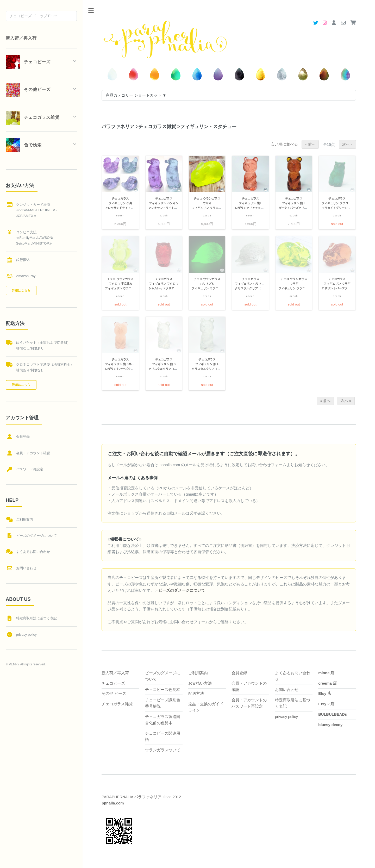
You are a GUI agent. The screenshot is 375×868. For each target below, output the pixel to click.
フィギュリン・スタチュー (207, 126)
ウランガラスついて (163, 750)
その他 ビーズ (114, 694)
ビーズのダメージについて (36, 536)
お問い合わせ (287, 690)
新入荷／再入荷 (115, 673)
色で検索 (24, 145)
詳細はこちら (21, 290)
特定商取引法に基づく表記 (36, 618)
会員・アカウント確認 (33, 453)
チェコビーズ (113, 683)
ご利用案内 (198, 673)
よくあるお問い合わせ (33, 552)
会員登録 (239, 673)
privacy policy (286, 717)
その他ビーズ (28, 90)
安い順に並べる (284, 144)
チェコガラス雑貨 (156, 126)
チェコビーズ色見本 (163, 690)
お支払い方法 (200, 683)
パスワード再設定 (30, 469)
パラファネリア (118, 126)
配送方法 (196, 694)
